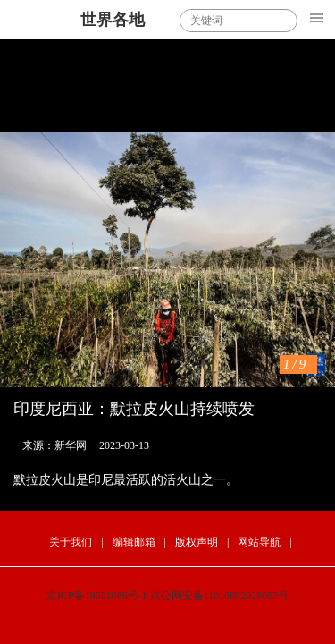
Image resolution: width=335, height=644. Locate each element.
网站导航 (259, 542)
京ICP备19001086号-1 (97, 596)
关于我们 (71, 542)
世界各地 (113, 20)
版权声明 (197, 542)
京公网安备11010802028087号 (220, 596)
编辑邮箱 (134, 542)
